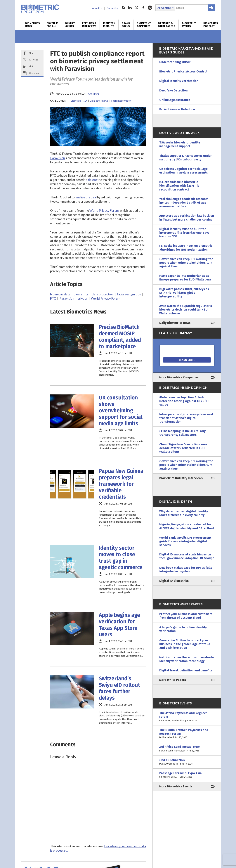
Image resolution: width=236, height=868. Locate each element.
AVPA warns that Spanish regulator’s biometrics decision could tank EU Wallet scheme (186, 310)
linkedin (130, 8)
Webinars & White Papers (167, 25)
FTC (53, 298)
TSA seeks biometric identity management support (180, 144)
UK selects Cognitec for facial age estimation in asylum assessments (184, 171)
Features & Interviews (89, 25)
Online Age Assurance (175, 100)
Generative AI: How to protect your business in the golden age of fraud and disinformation (185, 644)
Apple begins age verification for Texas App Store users (119, 625)
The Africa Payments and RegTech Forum (187, 717)
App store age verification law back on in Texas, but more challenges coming (187, 218)
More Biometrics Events (176, 786)
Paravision (57, 158)
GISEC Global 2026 (187, 762)
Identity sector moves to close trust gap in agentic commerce (121, 558)
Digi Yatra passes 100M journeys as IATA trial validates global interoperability (184, 293)
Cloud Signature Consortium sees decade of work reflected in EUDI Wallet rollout (183, 448)
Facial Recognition (121, 101)
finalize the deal (86, 197)
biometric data (60, 294)
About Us (97, 8)
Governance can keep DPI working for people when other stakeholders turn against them (186, 263)
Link (31, 66)
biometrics (81, 294)
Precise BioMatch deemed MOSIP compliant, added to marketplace (120, 337)
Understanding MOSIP (175, 62)
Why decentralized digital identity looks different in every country (184, 513)
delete (92, 180)
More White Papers (173, 680)
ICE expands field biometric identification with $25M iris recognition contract (179, 186)
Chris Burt (93, 94)
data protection (103, 294)
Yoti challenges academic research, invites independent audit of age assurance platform (184, 203)
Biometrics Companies (144, 25)
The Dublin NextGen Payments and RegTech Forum (187, 734)
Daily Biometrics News (175, 323)
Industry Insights (109, 25)
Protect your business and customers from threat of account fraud (186, 616)
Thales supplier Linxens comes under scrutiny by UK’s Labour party (185, 158)
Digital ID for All (53, 25)
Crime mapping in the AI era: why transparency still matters (182, 433)
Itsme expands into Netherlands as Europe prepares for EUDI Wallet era (185, 278)
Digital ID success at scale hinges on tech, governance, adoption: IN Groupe (187, 556)
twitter (137, 8)
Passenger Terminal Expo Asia (187, 775)
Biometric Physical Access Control (183, 71)
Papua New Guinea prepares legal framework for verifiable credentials (121, 484)
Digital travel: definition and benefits (186, 670)
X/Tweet (33, 60)
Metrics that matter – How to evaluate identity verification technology (186, 659)
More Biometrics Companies (179, 377)
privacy (83, 298)
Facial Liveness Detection (177, 109)
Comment (34, 73)
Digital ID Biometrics (174, 581)
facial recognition (129, 294)
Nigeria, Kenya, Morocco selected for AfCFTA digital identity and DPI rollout (187, 526)
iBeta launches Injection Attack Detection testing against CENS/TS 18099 (184, 401)
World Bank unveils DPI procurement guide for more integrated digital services (185, 541)
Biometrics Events (189, 25)
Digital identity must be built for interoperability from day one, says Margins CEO (184, 233)
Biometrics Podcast (211, 25)
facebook (143, 8)
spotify (150, 8)
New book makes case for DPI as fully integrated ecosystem (186, 570)
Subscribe (112, 8)
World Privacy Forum (104, 210)
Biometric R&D (79, 101)
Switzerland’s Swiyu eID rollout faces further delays (119, 688)
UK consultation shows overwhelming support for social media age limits (121, 411)
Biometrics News (33, 25)
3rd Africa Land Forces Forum (187, 749)
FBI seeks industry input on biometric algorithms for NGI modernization (186, 248)
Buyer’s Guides (70, 25)
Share (32, 53)
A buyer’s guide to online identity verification (183, 629)
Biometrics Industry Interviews (181, 478)
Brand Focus (126, 25)
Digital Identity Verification (179, 81)
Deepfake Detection (173, 90)
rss (123, 8)
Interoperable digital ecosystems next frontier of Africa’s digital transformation (186, 418)
